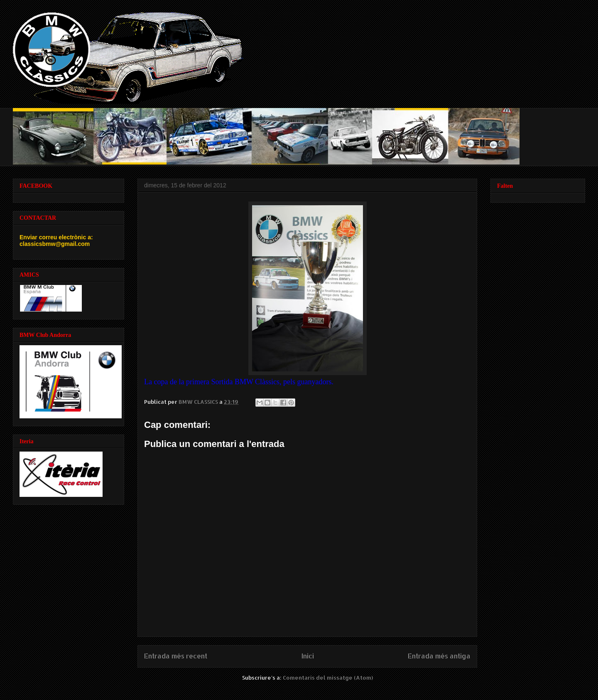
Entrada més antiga (439, 656)
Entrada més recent (176, 656)
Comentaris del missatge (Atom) (328, 678)
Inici (308, 656)
